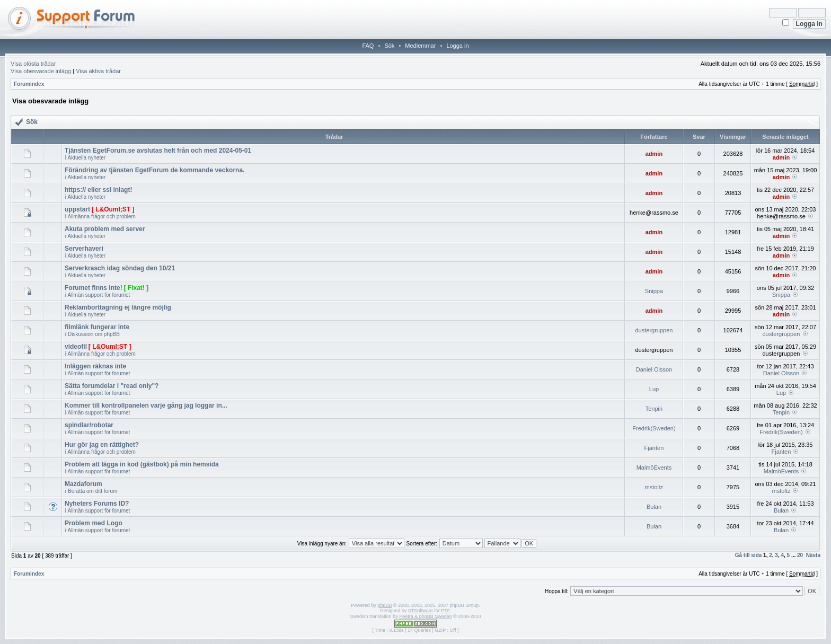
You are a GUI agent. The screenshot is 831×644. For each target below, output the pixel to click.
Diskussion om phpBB (94, 334)
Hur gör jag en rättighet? (102, 445)
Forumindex (29, 84)
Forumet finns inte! (94, 288)
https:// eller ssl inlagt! (98, 190)
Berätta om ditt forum (92, 491)
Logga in (457, 46)
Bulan (654, 507)
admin (654, 154)
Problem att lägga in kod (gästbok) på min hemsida (142, 464)
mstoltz (654, 487)
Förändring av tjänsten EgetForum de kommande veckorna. (154, 170)
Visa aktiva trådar (98, 71)
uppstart (77, 209)
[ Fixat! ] (136, 288)
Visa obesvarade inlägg (41, 71)
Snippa (654, 291)
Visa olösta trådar (33, 64)
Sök (389, 46)
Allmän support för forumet (99, 295)
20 (800, 555)
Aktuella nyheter (86, 158)
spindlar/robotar (89, 425)
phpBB (384, 605)
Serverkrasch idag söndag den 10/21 (120, 268)
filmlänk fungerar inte (97, 327)
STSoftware (421, 611)
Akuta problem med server (105, 229)
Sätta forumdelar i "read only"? (112, 386)
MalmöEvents (654, 467)
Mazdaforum (83, 484)
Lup (654, 389)
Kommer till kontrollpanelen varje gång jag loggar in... (146, 405)
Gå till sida (749, 555)
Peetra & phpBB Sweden (426, 616)
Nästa (813, 555)
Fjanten (654, 448)
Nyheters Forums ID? (97, 504)
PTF (445, 611)
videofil (76, 347)
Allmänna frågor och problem (101, 217)
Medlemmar (420, 46)
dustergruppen (654, 330)
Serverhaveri (84, 249)
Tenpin (654, 409)
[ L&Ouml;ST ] (113, 209)
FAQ (368, 46)
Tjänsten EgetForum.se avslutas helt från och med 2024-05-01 (158, 151)
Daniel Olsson (654, 369)
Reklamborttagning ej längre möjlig (118, 307)
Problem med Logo (94, 523)
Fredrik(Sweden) (654, 428)
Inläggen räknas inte (95, 366)
